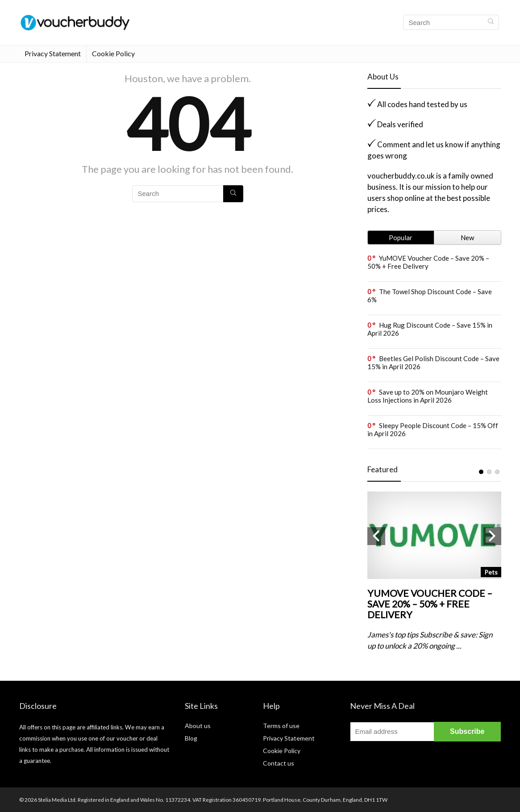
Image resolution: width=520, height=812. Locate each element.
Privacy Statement (53, 53)
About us (198, 726)
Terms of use (281, 726)
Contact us (279, 763)
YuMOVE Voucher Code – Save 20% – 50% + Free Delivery (428, 262)
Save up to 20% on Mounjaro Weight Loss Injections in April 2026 (428, 396)
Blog (191, 738)
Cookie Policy (113, 53)
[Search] (491, 22)
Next (492, 536)
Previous (376, 536)
